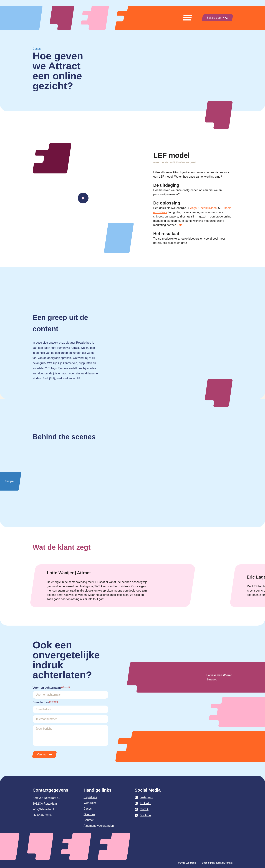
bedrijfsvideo (209, 208)
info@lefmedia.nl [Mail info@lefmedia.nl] (43, 809)
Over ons (89, 814)
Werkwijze (90, 803)
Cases (88, 809)
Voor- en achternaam (51, 687)
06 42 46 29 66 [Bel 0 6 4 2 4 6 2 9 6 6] (42, 815)
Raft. (180, 225)
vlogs (193, 208)
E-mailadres (45, 702)
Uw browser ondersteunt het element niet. (169, 357)
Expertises (90, 797)
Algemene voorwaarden (99, 826)
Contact (89, 820)
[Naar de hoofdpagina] (90, 18)
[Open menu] (187, 18)
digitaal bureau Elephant (220, 863)
